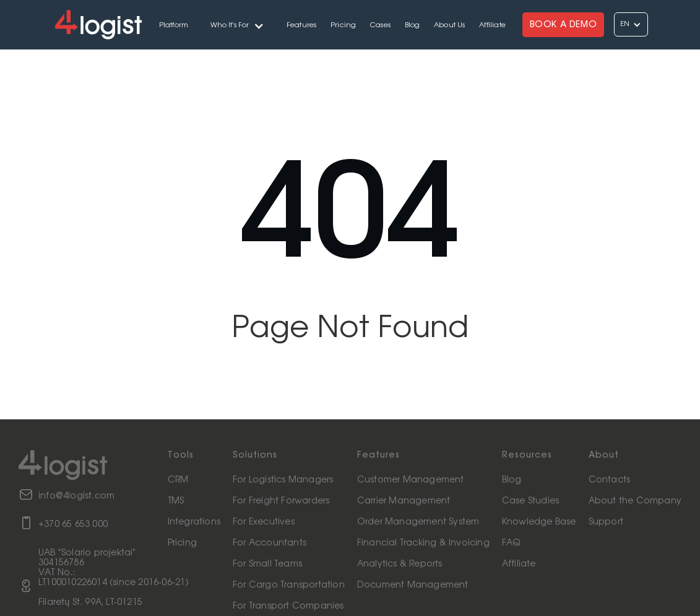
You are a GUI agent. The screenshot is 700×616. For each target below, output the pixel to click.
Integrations (194, 522)
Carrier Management (404, 501)
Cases (380, 25)
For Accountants (270, 543)
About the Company (635, 501)
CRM (178, 480)
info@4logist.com (76, 496)
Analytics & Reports (400, 564)
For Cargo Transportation (289, 585)
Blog (413, 25)
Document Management (413, 585)
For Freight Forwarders (281, 501)
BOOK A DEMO (564, 25)
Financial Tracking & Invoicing (423, 543)
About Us (450, 25)
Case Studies (530, 501)
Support (606, 522)
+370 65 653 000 (73, 524)
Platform (174, 25)
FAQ (511, 543)
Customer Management (411, 480)
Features (302, 25)
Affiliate (492, 25)
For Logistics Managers (283, 480)
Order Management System (418, 522)
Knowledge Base (539, 522)
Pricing (343, 25)
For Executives (264, 522)
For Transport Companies (288, 606)
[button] (238, 24)
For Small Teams (267, 564)
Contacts (610, 480)
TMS (176, 501)
